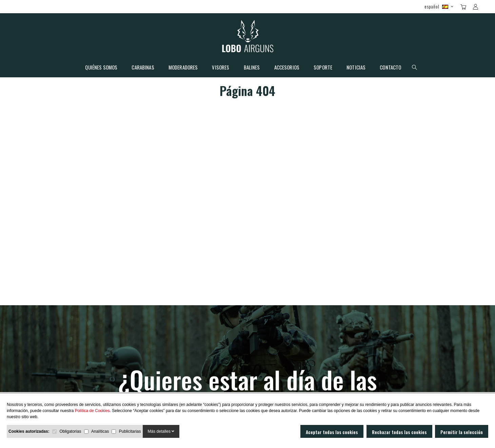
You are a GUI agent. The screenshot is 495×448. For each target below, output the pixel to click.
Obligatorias (70, 431)
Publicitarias (130, 431)
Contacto (390, 68)
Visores (221, 68)
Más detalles (161, 431)
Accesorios (287, 68)
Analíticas (100, 431)
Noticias (356, 68)
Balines (252, 68)
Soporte (323, 68)
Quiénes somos (101, 68)
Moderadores (183, 68)
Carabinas (143, 68)
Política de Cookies (92, 411)
